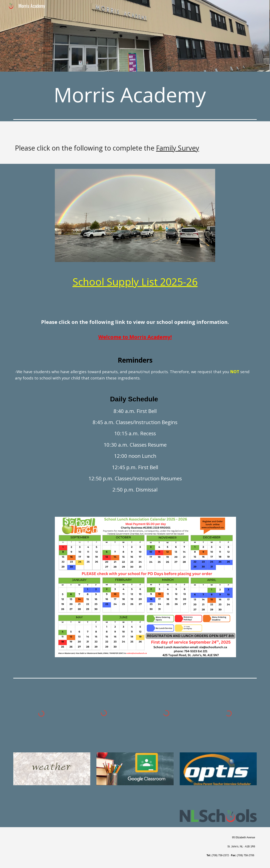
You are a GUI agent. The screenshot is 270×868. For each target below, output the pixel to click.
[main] (135, 95)
